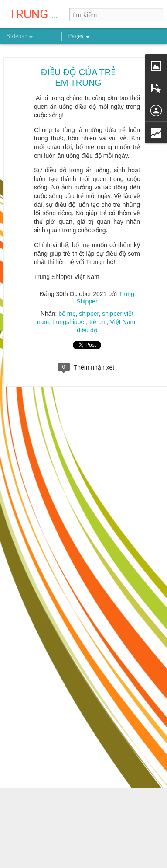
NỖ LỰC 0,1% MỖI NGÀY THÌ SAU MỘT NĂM (76, 840)
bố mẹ (67, 304)
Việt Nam (123, 313)
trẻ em (98, 313)
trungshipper (69, 313)
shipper (89, 304)
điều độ (87, 321)
